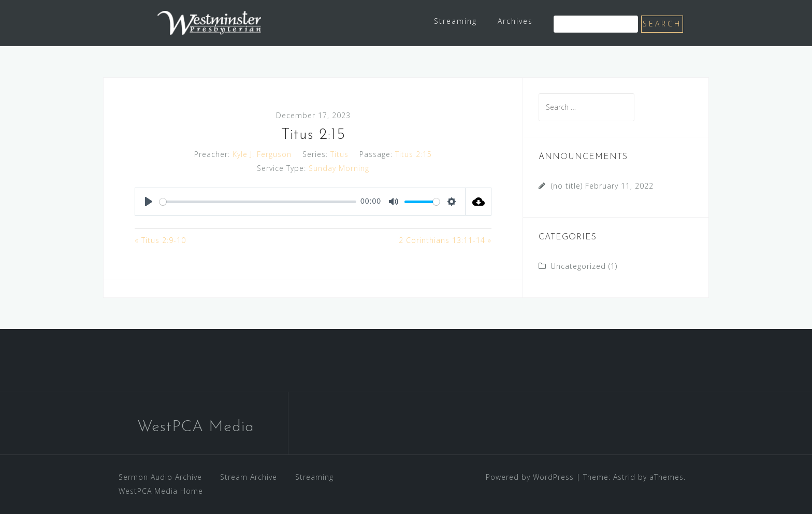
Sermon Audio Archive (160, 477)
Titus (339, 154)
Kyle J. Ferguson (262, 154)
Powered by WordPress (530, 477)
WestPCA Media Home (161, 491)
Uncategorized (578, 266)
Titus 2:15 (414, 154)
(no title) (567, 186)
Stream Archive (249, 477)
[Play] (149, 202)
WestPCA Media (196, 427)
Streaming (455, 21)
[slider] (258, 202)
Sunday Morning (339, 168)
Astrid (624, 477)
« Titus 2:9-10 (160, 240)
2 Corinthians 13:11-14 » (445, 240)
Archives (515, 21)
